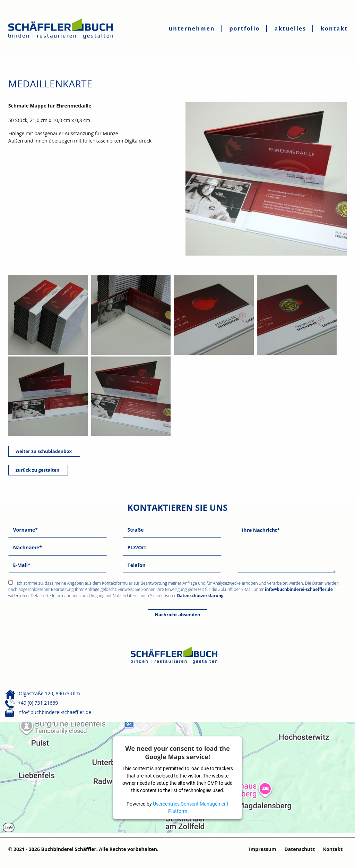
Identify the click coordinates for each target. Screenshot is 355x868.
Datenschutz (300, 849)
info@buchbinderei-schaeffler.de (299, 589)
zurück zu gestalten (38, 470)
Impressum (263, 849)
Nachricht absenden (178, 615)
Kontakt (333, 849)
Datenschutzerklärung (200, 596)
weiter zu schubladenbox (44, 451)
